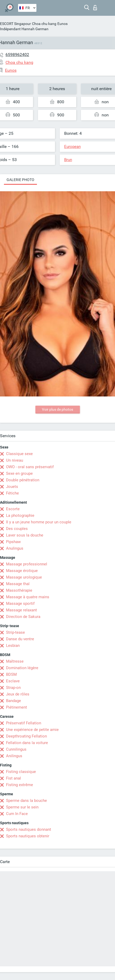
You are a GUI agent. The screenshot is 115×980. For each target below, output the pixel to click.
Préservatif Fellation (24, 723)
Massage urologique (24, 577)
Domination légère (22, 668)
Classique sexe (19, 454)
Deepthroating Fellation (26, 736)
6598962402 (17, 55)
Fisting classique (21, 772)
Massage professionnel (27, 564)
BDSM (11, 674)
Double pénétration (23, 480)
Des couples (17, 529)
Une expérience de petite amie (32, 730)
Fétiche (12, 493)
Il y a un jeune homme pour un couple (39, 522)
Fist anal (13, 778)
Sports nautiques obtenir (28, 836)
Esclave (13, 681)
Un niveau (15, 460)
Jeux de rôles (18, 694)
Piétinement (17, 707)
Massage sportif (20, 604)
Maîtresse (15, 661)
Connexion (95, 8)
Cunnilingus (16, 749)
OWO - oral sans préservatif (30, 467)
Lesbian (13, 646)
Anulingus (15, 548)
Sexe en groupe (19, 473)
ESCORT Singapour (15, 24)
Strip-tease (15, 632)
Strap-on (13, 688)
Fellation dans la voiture (27, 743)
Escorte (13, 509)
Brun (68, 160)
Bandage (13, 701)
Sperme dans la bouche (26, 801)
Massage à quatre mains (28, 597)
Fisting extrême (20, 785)
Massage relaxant (21, 610)
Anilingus (14, 756)
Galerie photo (20, 180)
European (72, 147)
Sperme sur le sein (22, 807)
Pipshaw (13, 542)
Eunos (62, 24)
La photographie (20, 515)
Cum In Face (17, 814)
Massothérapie (19, 590)
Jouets (12, 487)
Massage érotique (22, 571)
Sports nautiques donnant (29, 829)
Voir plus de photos (57, 409)
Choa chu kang (44, 24)
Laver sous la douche (25, 535)
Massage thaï (18, 584)
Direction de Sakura (23, 617)
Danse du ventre (20, 639)
